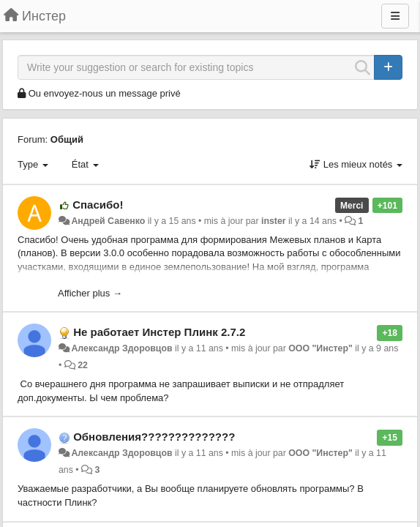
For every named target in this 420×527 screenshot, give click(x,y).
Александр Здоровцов (121, 348)
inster (274, 221)
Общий (67, 139)
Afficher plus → (90, 293)
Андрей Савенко (108, 221)
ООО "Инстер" (320, 348)
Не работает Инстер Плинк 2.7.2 (159, 332)
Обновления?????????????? (154, 437)
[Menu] (395, 16)
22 (83, 365)
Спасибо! (98, 205)
